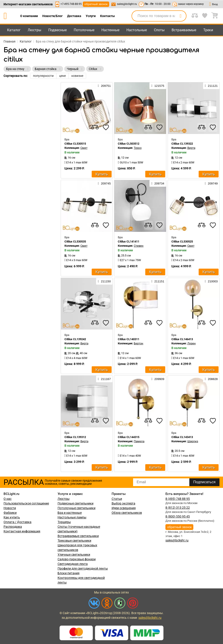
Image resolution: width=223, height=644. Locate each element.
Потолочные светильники (77, 508)
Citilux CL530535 (75, 241)
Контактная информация (22, 531)
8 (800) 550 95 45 (178, 516)
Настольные (137, 30)
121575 (158, 86)
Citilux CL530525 (182, 241)
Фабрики (10, 513)
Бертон (139, 343)
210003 (211, 281)
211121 (211, 86)
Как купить (12, 517)
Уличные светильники (74, 555)
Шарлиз (193, 441)
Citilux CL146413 (182, 339)
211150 (104, 281)
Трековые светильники (74, 541)
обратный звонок (96, 4)
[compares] (95, 127)
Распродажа (13, 527)
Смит (84, 148)
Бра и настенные (70, 513)
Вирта (191, 148)
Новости (10, 508)
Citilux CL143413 (182, 437)
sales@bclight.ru (127, 4)
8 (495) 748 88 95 (178, 499)
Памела (139, 441)
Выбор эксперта (123, 503)
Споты (159, 30)
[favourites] (106, 127)
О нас (8, 499)
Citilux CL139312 (75, 437)
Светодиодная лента (73, 564)
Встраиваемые (184, 30)
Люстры (34, 30)
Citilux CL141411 (129, 241)
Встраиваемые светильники (78, 536)
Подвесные (57, 30)
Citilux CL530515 (75, 144)
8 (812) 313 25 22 (178, 508)
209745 (104, 183)
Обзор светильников (127, 513)
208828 (211, 379)
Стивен (139, 246)
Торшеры (64, 522)
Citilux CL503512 (129, 144)
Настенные (110, 30)
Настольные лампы (72, 517)
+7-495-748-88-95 (71, 4)
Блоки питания (69, 573)
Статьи (117, 499)
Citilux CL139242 (75, 339)
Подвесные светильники (76, 503)
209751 (104, 86)
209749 (211, 183)
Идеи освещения (124, 508)
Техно (138, 148)
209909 (158, 379)
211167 (104, 379)
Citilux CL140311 (129, 339)
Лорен (192, 343)
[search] (180, 16)
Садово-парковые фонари (77, 559)
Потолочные (84, 30)
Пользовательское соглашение (26, 503)
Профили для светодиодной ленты (83, 568)
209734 (158, 183)
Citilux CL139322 (182, 144)
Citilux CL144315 (129, 437)
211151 (158, 281)
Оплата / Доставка (17, 522)
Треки (208, 30)
